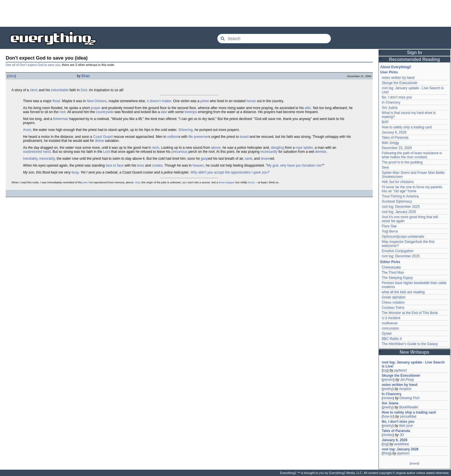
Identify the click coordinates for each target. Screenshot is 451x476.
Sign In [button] (414, 53)
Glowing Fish (409, 398)
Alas (137, 182)
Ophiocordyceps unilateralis (403, 237)
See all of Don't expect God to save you (33, 65)
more (414, 463)
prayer (95, 108)
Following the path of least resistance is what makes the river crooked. (412, 155)
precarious (179, 152)
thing (387, 453)
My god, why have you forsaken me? (295, 165)
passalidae (408, 416)
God (84, 90)
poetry (388, 389)
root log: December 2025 (401, 207)
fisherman (61, 119)
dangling (277, 148)
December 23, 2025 (397, 148)
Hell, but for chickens (398, 182)
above (216, 148)
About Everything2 (396, 67)
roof (63, 112)
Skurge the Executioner (400, 83)
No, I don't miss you (397, 97)
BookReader (409, 407)
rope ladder (304, 148)
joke (85, 182)
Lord (107, 152)
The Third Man (393, 273)
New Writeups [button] (415, 352)
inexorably (47, 159)
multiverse (390, 323)
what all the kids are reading (403, 292)
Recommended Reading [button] (414, 59)
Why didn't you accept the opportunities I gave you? (230, 172)
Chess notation (393, 302)
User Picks (389, 72)
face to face (115, 165)
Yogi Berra (390, 231)
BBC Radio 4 (392, 339)
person (388, 380)
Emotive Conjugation (398, 251)
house (251, 101)
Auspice (405, 389)
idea (12, 76)
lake (164, 112)
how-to (388, 416)
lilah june (406, 426)
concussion (390, 328)
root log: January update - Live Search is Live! (413, 364)
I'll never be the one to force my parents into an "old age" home (412, 189)
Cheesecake (391, 267)
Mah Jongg (390, 143)
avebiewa (401, 444)
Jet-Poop (407, 380)
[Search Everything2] (274, 39)
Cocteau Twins (393, 308)
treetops (191, 112)
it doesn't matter (159, 101)
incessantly (269, 152)
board (244, 137)
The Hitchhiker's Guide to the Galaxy (410, 344)
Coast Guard (103, 137)
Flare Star (389, 226)
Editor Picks (390, 262)
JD (402, 435)
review (388, 398)
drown (266, 159)
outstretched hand (37, 152)
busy (75, 172)
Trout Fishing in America (400, 196)
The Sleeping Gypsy (397, 278)
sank (248, 159)
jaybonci (400, 370)
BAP (385, 122)
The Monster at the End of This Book (410, 313)
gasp (205, 159)
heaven (198, 165)
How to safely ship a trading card (407, 127)
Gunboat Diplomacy (397, 201)
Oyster (387, 334)
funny (251, 182)
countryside (105, 112)
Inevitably (30, 159)
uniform (173, 137)
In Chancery (391, 102)
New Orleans (96, 101)
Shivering (186, 130)
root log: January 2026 (399, 212)
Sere (385, 167)
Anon (27, 130)
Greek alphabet (393, 297)
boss (141, 165)
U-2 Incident (391, 318)
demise (321, 152)
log (385, 370)
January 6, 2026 (394, 132)
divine (99, 141)
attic (308, 108)
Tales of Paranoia (395, 138)
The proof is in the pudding (402, 162)
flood (56, 101)
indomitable (60, 90)
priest (205, 101)
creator (157, 165)
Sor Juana (390, 108)
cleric (34, 90)
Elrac (86, 76)
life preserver (198, 137)
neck (155, 148)
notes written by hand (398, 78)
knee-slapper (227, 182)
